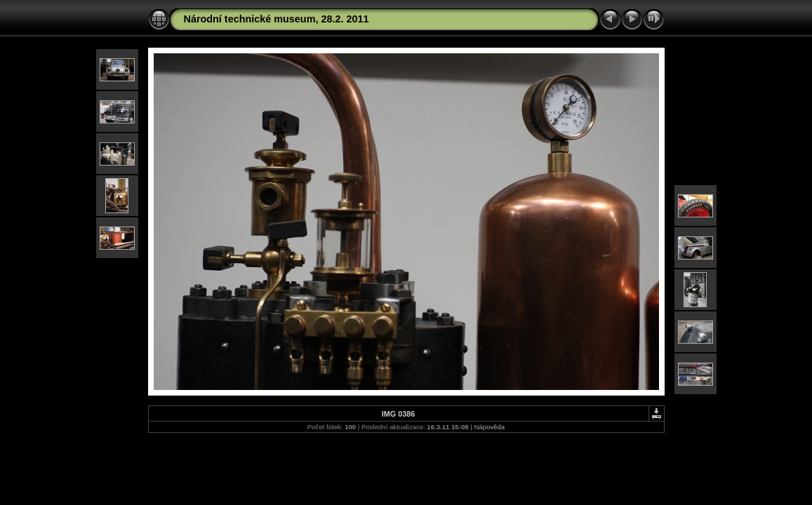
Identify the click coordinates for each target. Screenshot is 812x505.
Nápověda (489, 427)
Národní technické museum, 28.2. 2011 (277, 19)
